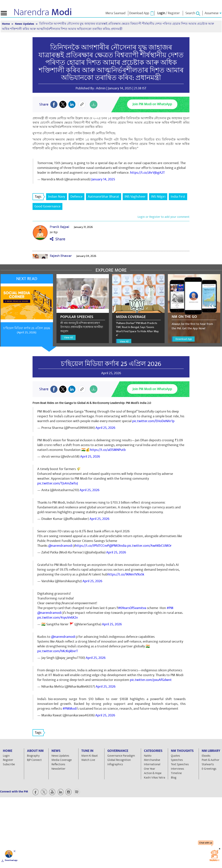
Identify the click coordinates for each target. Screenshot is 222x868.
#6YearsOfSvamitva (132, 608)
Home (6, 24)
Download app (11, 860)
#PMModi (70, 709)
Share (58, 239)
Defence (76, 197)
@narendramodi (60, 546)
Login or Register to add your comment (164, 217)
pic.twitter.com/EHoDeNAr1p (153, 421)
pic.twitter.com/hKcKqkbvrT (58, 651)
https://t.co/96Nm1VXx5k (126, 574)
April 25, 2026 (105, 428)
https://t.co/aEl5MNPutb (108, 450)
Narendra (43, 12)
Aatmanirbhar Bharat (104, 197)
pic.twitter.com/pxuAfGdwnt (151, 680)
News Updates (25, 24)
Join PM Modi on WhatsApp (152, 104)
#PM (170, 608)
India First (178, 197)
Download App (184, 339)
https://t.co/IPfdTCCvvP (92, 546)
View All (68, 337)
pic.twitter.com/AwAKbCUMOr (149, 546)
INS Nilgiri (158, 197)
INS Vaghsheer (135, 197)
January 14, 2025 (103, 179)
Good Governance (47, 206)
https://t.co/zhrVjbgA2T (147, 173)
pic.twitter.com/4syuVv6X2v (58, 618)
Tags (39, 197)
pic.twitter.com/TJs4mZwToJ (58, 483)
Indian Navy (57, 197)
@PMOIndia (118, 546)
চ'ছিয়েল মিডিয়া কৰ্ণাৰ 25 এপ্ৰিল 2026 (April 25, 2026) (27, 330)
